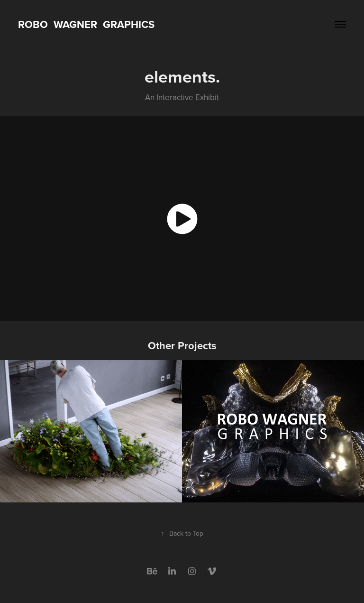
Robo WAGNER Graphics (86, 24)
